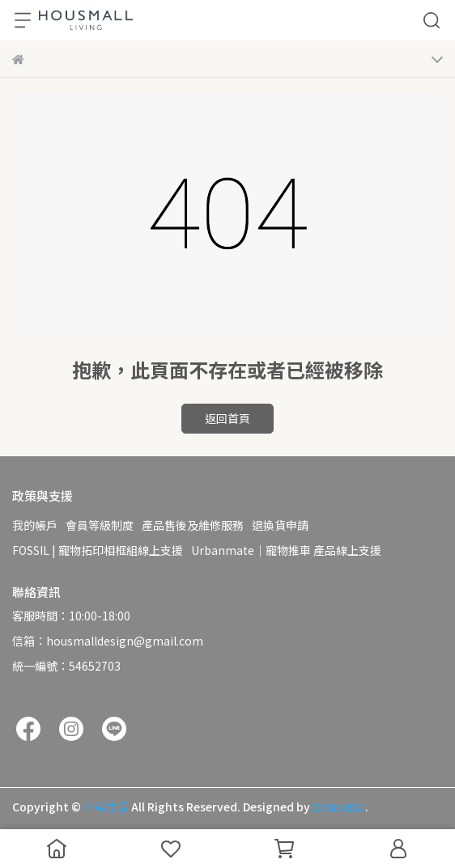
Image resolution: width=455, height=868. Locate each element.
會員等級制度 (100, 525)
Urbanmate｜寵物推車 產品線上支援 (286, 550)
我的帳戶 (35, 525)
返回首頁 (227, 418)
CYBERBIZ (339, 807)
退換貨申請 (280, 525)
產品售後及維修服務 (193, 525)
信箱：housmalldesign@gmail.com (108, 641)
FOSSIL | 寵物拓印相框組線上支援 (98, 550)
